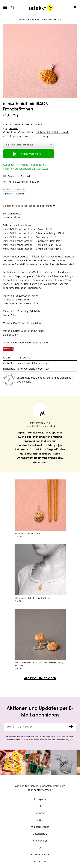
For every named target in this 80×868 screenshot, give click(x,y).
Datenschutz (40, 834)
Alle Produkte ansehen (40, 678)
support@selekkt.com (52, 786)
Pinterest (40, 813)
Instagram (40, 799)
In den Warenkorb (31, 154)
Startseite (22, 20)
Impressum (40, 862)
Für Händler (40, 841)
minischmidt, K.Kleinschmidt (52, 132)
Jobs (40, 848)
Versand (14, 129)
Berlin (47, 423)
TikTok (40, 806)
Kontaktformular (43, 790)
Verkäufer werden (40, 855)
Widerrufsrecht (40, 827)
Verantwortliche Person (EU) (33, 369)
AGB (40, 820)
